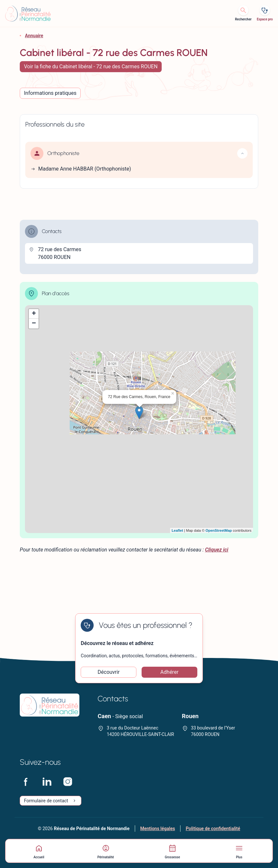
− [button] (34, 324)
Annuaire (34, 36)
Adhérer (169, 672)
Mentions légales (158, 829)
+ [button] (34, 314)
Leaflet (177, 530)
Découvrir (109, 672)
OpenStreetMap (219, 530)
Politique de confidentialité (213, 829)
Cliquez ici (217, 550)
